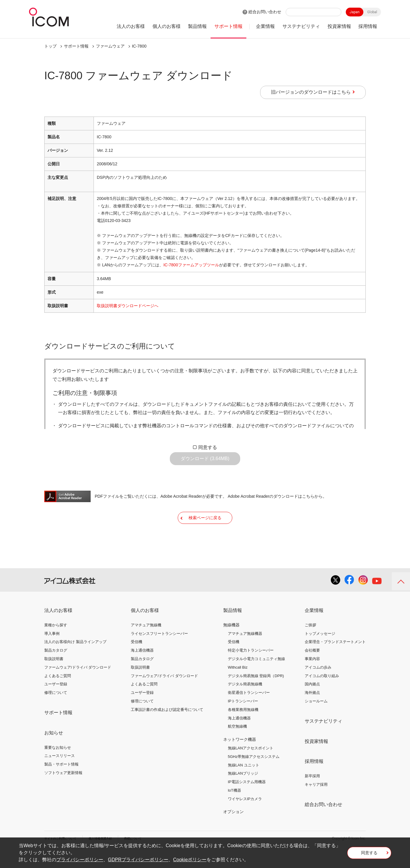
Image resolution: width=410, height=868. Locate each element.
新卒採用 (312, 793)
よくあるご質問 (58, 693)
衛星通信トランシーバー (249, 710)
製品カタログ (56, 668)
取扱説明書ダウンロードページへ (128, 306)
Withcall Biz (238, 685)
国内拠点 (312, 701)
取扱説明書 (54, 676)
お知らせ (54, 750)
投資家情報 (339, 26)
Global (372, 12)
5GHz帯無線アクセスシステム (254, 774)
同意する (208, 447)
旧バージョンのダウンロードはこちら (311, 92)
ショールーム (316, 718)
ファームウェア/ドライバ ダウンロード (78, 685)
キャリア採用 (316, 802)
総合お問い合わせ (265, 12)
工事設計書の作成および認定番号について (167, 727)
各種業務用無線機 (243, 727)
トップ (50, 46)
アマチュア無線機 (146, 642)
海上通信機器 (142, 668)
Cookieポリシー (190, 860)
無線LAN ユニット (244, 782)
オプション (233, 829)
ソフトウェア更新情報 (63, 790)
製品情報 (197, 26)
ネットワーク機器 (240, 757)
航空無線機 (237, 744)
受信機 (137, 659)
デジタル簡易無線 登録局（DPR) (256, 693)
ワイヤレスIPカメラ (245, 816)
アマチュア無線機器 (245, 651)
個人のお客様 (167, 26)
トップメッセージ (320, 651)
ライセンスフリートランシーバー (159, 651)
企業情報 (265, 26)
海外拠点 (312, 710)
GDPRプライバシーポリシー (138, 860)
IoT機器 (234, 808)
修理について (56, 710)
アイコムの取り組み (322, 693)
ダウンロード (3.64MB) (205, 463)
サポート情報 (228, 26)
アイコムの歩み (318, 685)
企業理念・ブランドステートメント (335, 659)
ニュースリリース (60, 773)
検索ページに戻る (205, 531)
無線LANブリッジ (243, 791)
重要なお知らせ (58, 764)
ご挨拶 (310, 642)
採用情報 (368, 26)
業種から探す (56, 642)
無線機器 (231, 642)
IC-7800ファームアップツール (191, 265)
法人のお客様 (131, 26)
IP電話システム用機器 (247, 799)
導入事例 (52, 651)
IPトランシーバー (243, 718)
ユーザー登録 (56, 701)
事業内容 (312, 676)
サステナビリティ (301, 26)
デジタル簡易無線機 (245, 701)
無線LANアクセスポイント (251, 765)
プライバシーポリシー (80, 860)
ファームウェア (110, 46)
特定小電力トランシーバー (251, 668)
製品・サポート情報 (61, 782)
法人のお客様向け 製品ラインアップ (75, 659)
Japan (355, 12)
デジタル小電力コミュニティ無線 (256, 676)
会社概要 (312, 668)
